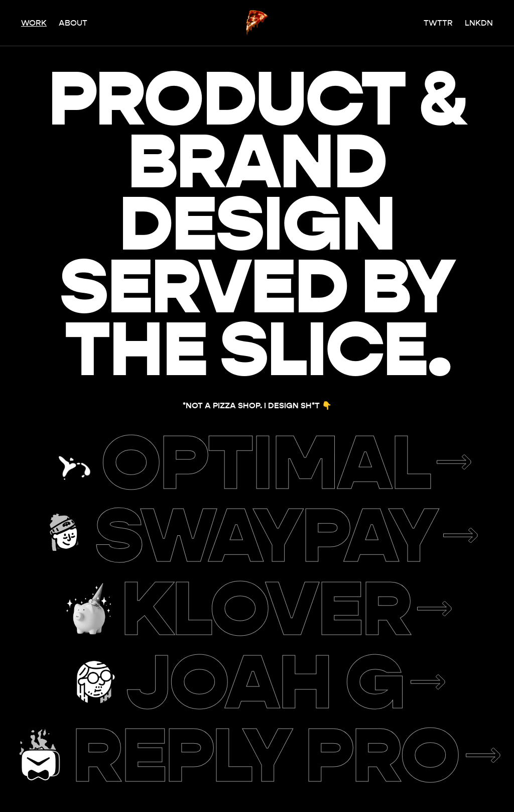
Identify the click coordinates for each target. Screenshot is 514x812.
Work (34, 23)
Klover (266, 609)
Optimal (266, 462)
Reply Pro (266, 755)
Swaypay (266, 535)
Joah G (266, 682)
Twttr (438, 23)
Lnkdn (479, 23)
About (73, 23)
